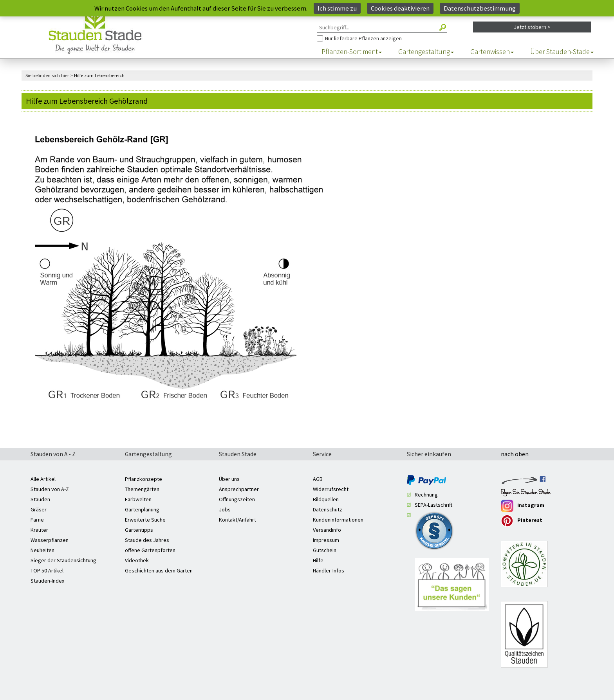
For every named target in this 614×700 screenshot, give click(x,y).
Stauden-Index (47, 581)
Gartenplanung (142, 509)
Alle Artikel (43, 479)
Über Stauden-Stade (562, 52)
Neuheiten (42, 550)
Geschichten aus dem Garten (159, 570)
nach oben (515, 454)
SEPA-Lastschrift (433, 505)
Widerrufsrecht (331, 489)
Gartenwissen (492, 52)
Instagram (523, 506)
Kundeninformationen (338, 520)
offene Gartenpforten (150, 550)
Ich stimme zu (337, 8)
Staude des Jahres (147, 540)
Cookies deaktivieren (400, 8)
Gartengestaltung (426, 52)
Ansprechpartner (239, 489)
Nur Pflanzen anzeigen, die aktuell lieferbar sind (317, 33)
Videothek (137, 560)
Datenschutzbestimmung (480, 8)
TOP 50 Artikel (47, 570)
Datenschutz (328, 509)
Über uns (229, 479)
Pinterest (522, 521)
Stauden (40, 499)
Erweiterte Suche (145, 520)
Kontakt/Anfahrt (237, 520)
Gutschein (325, 550)
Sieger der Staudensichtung (63, 560)
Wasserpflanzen (50, 540)
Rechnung (426, 495)
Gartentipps (139, 530)
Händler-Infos (329, 570)
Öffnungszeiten (237, 499)
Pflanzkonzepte (144, 479)
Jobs (225, 509)
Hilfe (318, 560)
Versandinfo (327, 530)
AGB (318, 479)
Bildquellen (326, 499)
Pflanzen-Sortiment (352, 52)
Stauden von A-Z (50, 489)
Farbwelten (138, 499)
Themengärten (142, 489)
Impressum (326, 540)
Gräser (39, 509)
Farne (37, 520)
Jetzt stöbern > (532, 27)
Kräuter (39, 530)
